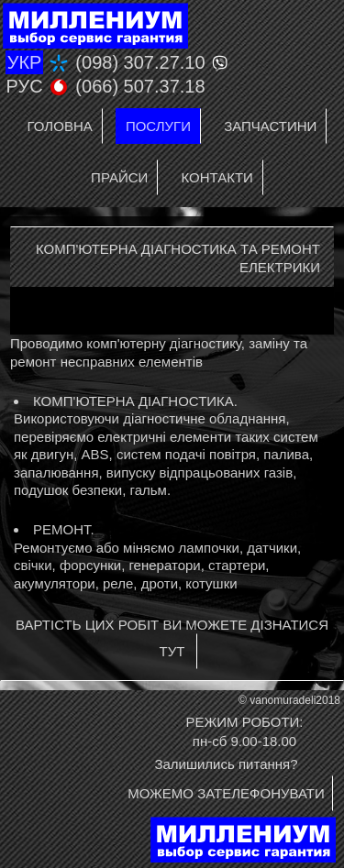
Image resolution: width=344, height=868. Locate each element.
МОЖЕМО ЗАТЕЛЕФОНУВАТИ (226, 793)
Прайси (119, 177)
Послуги (158, 126)
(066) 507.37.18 (140, 86)
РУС (25, 86)
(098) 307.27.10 (140, 62)
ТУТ (172, 651)
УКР (25, 62)
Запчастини (270, 126)
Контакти (216, 177)
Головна (60, 126)
